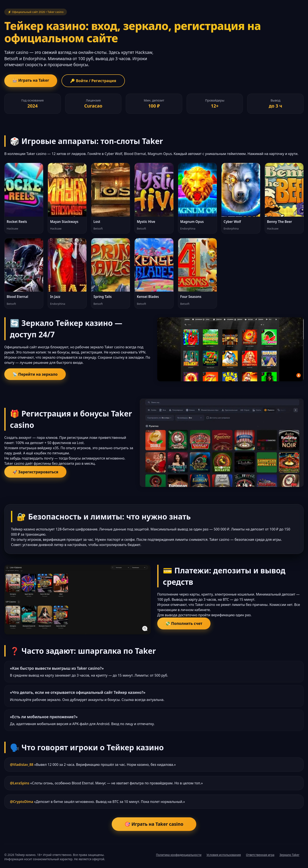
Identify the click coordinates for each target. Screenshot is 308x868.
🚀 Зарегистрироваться (35, 472)
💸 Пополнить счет (184, 623)
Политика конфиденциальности (179, 855)
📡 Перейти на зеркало (35, 374)
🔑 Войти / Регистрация (93, 81)
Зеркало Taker (289, 855)
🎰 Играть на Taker (31, 80)
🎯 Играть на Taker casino (154, 824)
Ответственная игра (260, 855)
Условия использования (224, 855)
